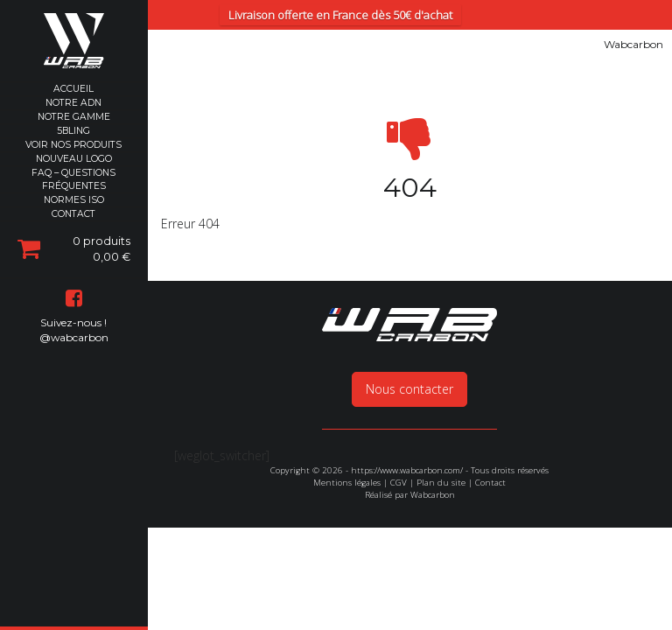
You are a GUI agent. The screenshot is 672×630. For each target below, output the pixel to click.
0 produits (74, 248)
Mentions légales (347, 430)
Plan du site (441, 430)
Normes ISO (74, 200)
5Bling (73, 131)
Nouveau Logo (74, 159)
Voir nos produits (73, 145)
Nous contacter (409, 336)
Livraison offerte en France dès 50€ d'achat (340, 15)
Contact (73, 214)
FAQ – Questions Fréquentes (73, 179)
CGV (399, 430)
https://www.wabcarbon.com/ (407, 418)
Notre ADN (73, 103)
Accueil (73, 89)
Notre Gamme (74, 117)
